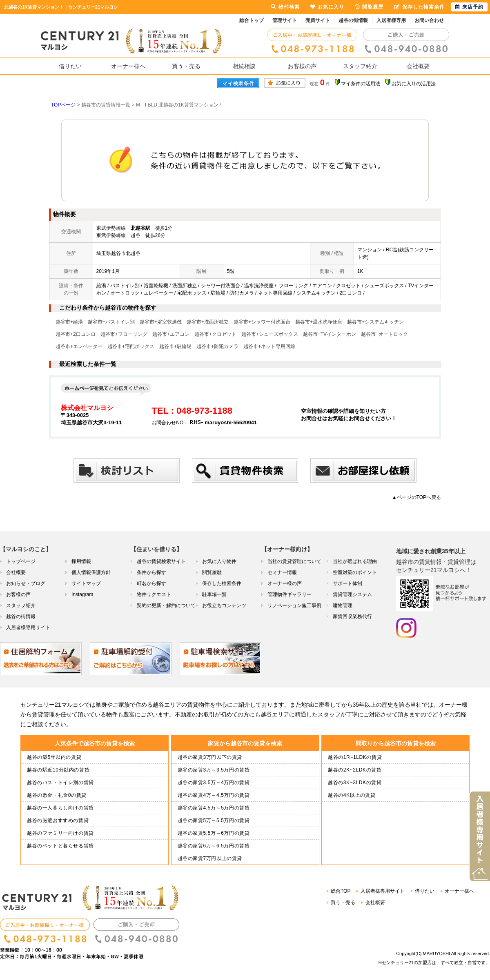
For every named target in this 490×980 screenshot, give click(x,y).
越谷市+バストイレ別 (111, 322)
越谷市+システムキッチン (375, 322)
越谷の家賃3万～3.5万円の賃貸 (214, 770)
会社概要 (418, 66)
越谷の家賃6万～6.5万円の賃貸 (214, 846)
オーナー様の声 (285, 583)
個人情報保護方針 (91, 572)
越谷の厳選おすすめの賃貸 (58, 820)
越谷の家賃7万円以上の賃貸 (210, 858)
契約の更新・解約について (166, 605)
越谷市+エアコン (171, 334)
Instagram (82, 594)
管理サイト (285, 20)
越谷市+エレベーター (79, 346)
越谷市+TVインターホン (330, 334)
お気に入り (327, 7)
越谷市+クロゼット (215, 334)
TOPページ (63, 105)
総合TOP (341, 891)
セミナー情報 (282, 572)
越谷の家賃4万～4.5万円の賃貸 (214, 795)
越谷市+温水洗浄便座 (319, 322)
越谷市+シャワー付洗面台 (262, 322)
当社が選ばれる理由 (355, 561)
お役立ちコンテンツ (224, 605)
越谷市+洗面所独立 (208, 322)
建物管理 (343, 605)
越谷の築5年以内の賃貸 (54, 757)
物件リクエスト (154, 594)
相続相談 (244, 66)
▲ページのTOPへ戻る (416, 497)
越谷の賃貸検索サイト (161, 561)
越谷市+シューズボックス (270, 334)
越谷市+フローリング (124, 334)
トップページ (21, 561)
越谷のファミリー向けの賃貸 (60, 833)
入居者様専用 (391, 20)
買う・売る (186, 66)
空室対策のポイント (355, 572)
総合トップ (252, 20)
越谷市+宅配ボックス (131, 346)
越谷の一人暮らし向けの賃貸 (60, 808)
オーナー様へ (128, 66)
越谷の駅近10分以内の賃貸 (58, 770)
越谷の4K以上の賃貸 (352, 795)
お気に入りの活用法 (414, 84)
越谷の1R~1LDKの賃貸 (355, 757)
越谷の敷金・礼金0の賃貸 (57, 795)
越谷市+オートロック (384, 334)
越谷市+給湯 (69, 322)
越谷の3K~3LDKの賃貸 (355, 783)
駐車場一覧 (214, 594)
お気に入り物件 (219, 561)
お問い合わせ (429, 20)
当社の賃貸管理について (294, 561)
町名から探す (151, 583)
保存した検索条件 (222, 583)
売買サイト (318, 20)
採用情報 (81, 561)
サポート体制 (347, 583)
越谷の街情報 (353, 20)
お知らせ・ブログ (26, 583)
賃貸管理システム (352, 594)
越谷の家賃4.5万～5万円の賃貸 (214, 808)
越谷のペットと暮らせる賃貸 (60, 846)
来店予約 (469, 7)
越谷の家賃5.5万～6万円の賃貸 (214, 833)
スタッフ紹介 (360, 66)
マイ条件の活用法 (361, 84)
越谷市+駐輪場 (175, 346)
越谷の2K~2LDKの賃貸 (355, 770)
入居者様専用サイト (28, 627)
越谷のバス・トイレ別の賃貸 (60, 783)
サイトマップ (86, 583)
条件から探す (151, 572)
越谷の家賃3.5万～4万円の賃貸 (214, 783)
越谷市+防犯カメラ (217, 346)
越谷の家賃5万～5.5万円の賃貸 (214, 820)
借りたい (70, 66)
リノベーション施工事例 (294, 605)
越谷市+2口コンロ (76, 334)
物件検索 (285, 7)
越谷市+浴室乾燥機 (161, 322)
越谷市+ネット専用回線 (269, 346)
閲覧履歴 (212, 572)
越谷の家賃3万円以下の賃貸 (210, 757)
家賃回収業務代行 (352, 616)
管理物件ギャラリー (290, 594)
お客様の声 (302, 66)
